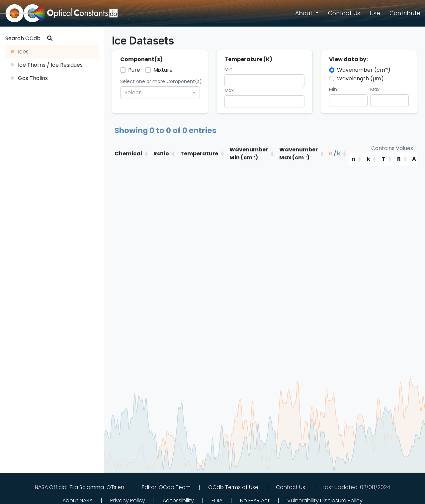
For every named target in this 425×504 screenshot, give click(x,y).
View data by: (348, 59)
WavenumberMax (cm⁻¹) (298, 154)
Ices (20, 52)
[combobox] (160, 93)
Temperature (199, 154)
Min (228, 69)
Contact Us (291, 487)
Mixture (163, 70)
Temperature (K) (248, 59)
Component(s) (141, 59)
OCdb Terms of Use (233, 487)
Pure (134, 70)
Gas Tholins (29, 78)
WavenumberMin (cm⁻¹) (249, 154)
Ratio (161, 154)
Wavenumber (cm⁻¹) (364, 70)
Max (229, 90)
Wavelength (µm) (360, 79)
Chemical (128, 154)
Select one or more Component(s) (161, 81)
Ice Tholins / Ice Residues (47, 65)
